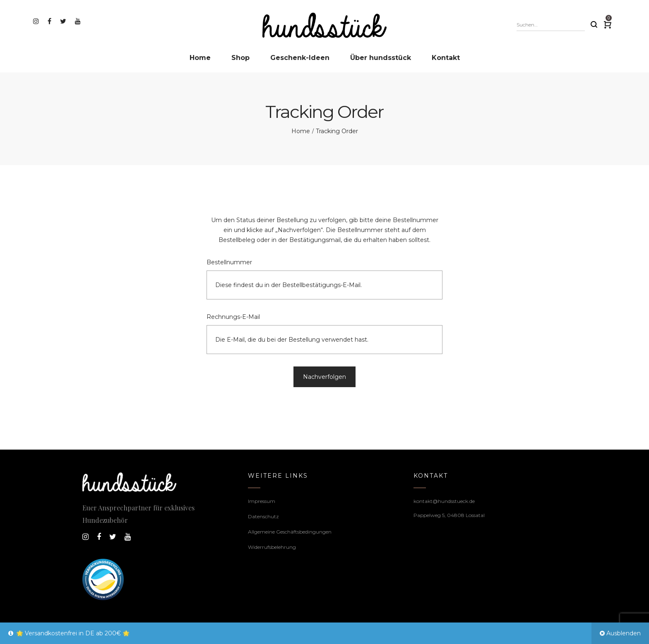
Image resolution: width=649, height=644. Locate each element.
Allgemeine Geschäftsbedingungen (290, 532)
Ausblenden (624, 633)
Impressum (262, 501)
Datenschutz (263, 516)
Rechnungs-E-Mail (233, 317)
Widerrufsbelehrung (272, 547)
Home (301, 131)
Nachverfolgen (324, 377)
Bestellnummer (229, 262)
